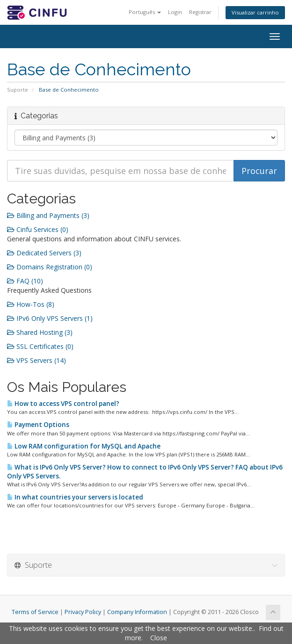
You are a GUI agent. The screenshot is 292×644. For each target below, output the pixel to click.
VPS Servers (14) (36, 360)
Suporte (18, 90)
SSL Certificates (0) (40, 346)
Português (145, 12)
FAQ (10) (25, 281)
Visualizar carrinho (255, 12)
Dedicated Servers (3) (44, 253)
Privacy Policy (83, 612)
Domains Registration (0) (50, 267)
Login (175, 12)
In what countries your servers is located (75, 497)
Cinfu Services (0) (38, 229)
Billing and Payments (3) (48, 215)
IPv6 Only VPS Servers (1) (50, 318)
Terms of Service (35, 612)
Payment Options (38, 425)
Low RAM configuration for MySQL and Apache (84, 446)
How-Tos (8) (31, 304)
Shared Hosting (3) (40, 332)
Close (159, 638)
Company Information (137, 612)
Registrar (200, 12)
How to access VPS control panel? (63, 404)
